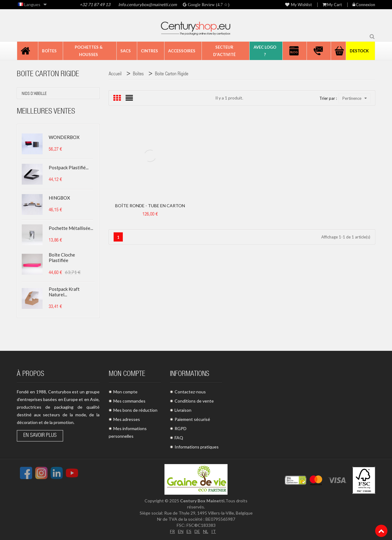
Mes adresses (127, 419)
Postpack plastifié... (69, 167)
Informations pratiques (197, 447)
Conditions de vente (194, 401)
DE (197, 531)
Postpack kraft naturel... (64, 292)
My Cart (332, 5)
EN (181, 531)
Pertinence (354, 98)
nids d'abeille (34, 94)
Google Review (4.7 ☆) (208, 5)
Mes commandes (129, 401)
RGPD (181, 428)
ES (189, 531)
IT (214, 531)
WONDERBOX (64, 137)
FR (172, 531)
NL (206, 531)
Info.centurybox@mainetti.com (147, 4)
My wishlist (298, 5)
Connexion (364, 5)
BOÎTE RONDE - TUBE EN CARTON (150, 206)
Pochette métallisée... (71, 228)
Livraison (183, 410)
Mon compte (125, 392)
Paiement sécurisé (192, 419)
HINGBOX (59, 198)
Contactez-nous (190, 392)
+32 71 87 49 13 (95, 4)
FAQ (179, 438)
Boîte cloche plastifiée (62, 257)
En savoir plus (40, 436)
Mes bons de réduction (135, 410)
